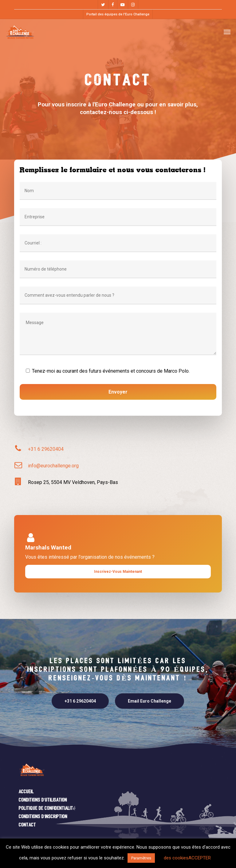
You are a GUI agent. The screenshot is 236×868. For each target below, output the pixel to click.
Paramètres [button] (141, 858)
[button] (227, 32)
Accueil (26, 792)
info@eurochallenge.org (53, 466)
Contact (27, 825)
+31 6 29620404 (46, 449)
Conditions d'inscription (43, 817)
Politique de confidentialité (47, 809)
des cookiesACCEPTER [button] (187, 858)
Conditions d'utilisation (43, 800)
